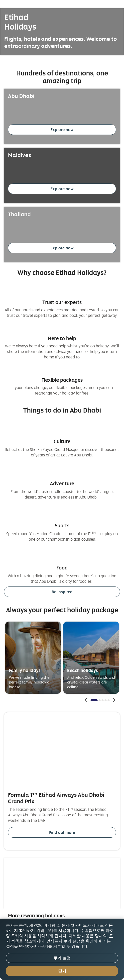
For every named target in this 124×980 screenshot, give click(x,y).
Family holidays (25, 670)
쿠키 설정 (62, 958)
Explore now (62, 130)
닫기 (62, 971)
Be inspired (62, 592)
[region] (62, 949)
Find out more (62, 832)
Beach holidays (83, 670)
